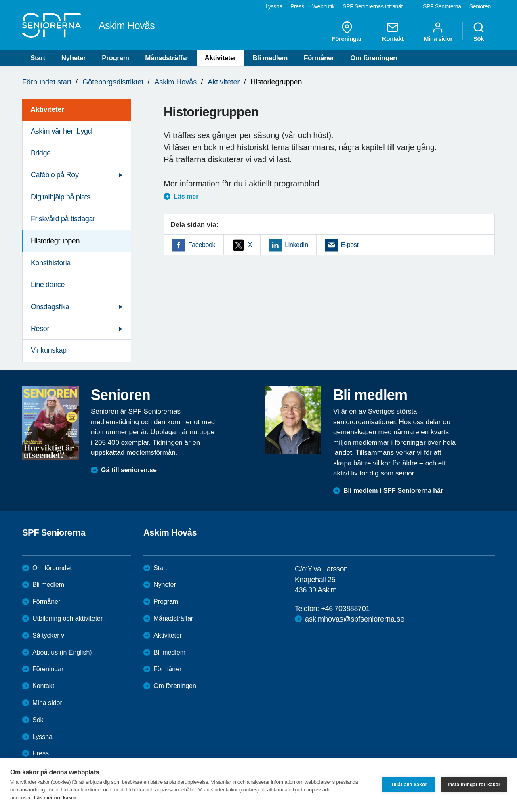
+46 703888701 (345, 609)
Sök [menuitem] (479, 31)
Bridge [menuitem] (41, 153)
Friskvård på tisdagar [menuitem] (63, 219)
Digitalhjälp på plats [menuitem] (61, 197)
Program (115, 58)
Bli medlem (270, 58)
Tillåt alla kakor (409, 785)
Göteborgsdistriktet (113, 82)
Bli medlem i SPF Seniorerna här (393, 491)
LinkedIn (296, 245)
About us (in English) (62, 652)
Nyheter (74, 58)
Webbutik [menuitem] (323, 6)
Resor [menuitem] (40, 329)
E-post (350, 245)
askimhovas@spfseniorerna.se (355, 619)
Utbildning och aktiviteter (67, 618)
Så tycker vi (49, 635)
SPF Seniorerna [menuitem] (442, 6)
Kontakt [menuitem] (393, 31)
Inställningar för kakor (474, 785)
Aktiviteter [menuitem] (47, 109)
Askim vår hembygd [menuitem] (61, 131)
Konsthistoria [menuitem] (51, 263)
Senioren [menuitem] (480, 6)
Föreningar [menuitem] (347, 31)
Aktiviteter (221, 58)
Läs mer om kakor (55, 798)
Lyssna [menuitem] (274, 6)
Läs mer (186, 196)
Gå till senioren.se (129, 470)
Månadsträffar (167, 58)
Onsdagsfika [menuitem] (50, 307)
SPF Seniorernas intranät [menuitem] (373, 6)
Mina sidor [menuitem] (438, 31)
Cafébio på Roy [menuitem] (55, 175)
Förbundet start (47, 82)
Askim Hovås (175, 82)
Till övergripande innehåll (0, 0)
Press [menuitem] (297, 6)
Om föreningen (374, 58)
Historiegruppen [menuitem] (55, 241)
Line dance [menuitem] (48, 285)
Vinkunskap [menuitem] (49, 350)
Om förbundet (52, 568)
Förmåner (319, 58)
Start (38, 58)
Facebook (202, 245)
